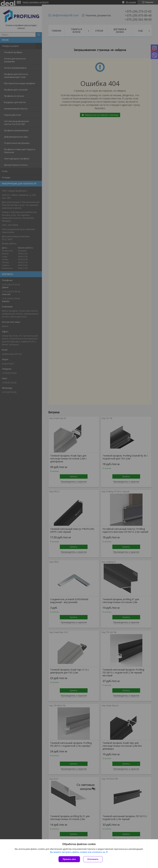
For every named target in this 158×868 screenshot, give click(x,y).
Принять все (69, 859)
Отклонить (93, 859)
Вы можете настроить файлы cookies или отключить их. (78, 852)
